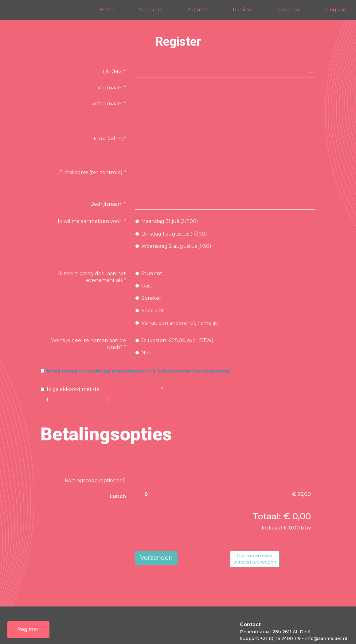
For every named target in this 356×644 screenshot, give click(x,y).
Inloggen (335, 10)
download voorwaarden (78, 367)
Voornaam (112, 88)
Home (107, 10)
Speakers (151, 10)
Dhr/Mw (114, 72)
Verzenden (156, 525)
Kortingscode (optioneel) (95, 448)
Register (243, 10)
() (102, 361)
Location (288, 10)
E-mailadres (110, 129)
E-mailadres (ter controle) (93, 145)
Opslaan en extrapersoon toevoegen (255, 526)
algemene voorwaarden (130, 356)
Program (197, 10)
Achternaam (109, 104)
